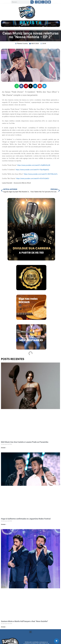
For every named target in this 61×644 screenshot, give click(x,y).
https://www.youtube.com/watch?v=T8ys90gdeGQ (32, 170)
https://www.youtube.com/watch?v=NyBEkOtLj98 (34, 165)
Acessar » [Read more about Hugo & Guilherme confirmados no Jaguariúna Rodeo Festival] (4, 524)
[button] (17, 86)
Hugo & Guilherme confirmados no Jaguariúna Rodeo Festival (26, 519)
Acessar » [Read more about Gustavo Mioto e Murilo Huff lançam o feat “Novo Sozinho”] (4, 627)
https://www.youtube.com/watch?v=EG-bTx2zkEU (33, 178)
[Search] (32, 2)
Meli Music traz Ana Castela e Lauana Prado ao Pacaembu (25, 442)
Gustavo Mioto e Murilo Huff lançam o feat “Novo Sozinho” (24, 621)
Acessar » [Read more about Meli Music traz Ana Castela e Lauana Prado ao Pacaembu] (4, 448)
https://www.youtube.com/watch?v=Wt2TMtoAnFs (41, 174)
